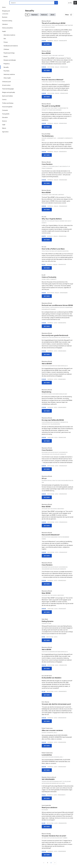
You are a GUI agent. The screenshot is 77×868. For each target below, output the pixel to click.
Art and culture (6, 85)
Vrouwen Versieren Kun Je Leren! (54, 836)
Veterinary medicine (9, 74)
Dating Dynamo (48, 621)
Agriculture (5, 132)
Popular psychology (9, 53)
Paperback (35, 15)
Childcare (6, 49)
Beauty (6, 56)
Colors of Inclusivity (49, 277)
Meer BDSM (46, 506)
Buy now (47, 44)
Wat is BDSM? (47, 363)
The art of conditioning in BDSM (54, 23)
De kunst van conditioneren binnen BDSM (57, 305)
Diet (5, 39)
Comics (4, 99)
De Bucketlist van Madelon (52, 678)
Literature (5, 24)
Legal (4, 125)
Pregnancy (7, 64)
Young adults (6, 114)
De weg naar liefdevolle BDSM (53, 420)
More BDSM (46, 53)
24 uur (44, 478)
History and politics (7, 28)
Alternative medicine (9, 35)
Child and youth (7, 82)
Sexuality (6, 67)
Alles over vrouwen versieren (52, 730)
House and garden (7, 107)
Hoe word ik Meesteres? (51, 535)
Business (5, 17)
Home (4, 7)
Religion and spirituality (9, 92)
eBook (52, 15)
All (27, 15)
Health (4, 31)
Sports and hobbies (7, 96)
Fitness (6, 42)
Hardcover (44, 15)
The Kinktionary (48, 136)
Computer (5, 110)
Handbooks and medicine (11, 46)
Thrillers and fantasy (8, 103)
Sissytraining (46, 392)
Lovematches (47, 755)
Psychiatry (7, 71)
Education (5, 117)
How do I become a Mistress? (52, 80)
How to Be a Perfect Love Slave (53, 249)
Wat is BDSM (46, 649)
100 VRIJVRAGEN (48, 779)
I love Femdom (47, 164)
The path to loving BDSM (51, 106)
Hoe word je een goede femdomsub (55, 335)
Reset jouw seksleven (50, 807)
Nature (4, 128)
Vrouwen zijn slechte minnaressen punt (56, 704)
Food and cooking (7, 21)
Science (4, 121)
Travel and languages (8, 89)
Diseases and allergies (10, 60)
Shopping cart (6, 11)
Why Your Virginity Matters (52, 219)
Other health (7, 78)
